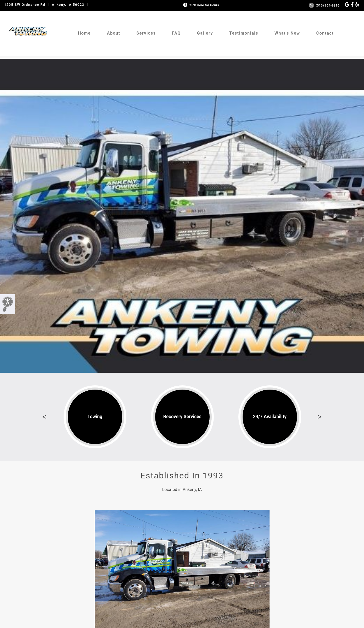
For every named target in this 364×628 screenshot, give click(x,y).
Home (84, 33)
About (114, 33)
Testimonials (244, 33)
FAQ (176, 33)
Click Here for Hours (201, 5)
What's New (287, 33)
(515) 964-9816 (324, 5)
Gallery (205, 33)
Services (146, 33)
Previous (44, 417)
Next (320, 417)
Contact (325, 33)
